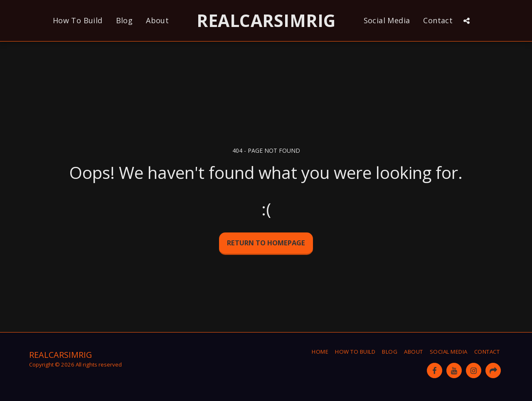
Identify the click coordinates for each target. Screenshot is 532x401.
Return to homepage (266, 243)
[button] (466, 21)
